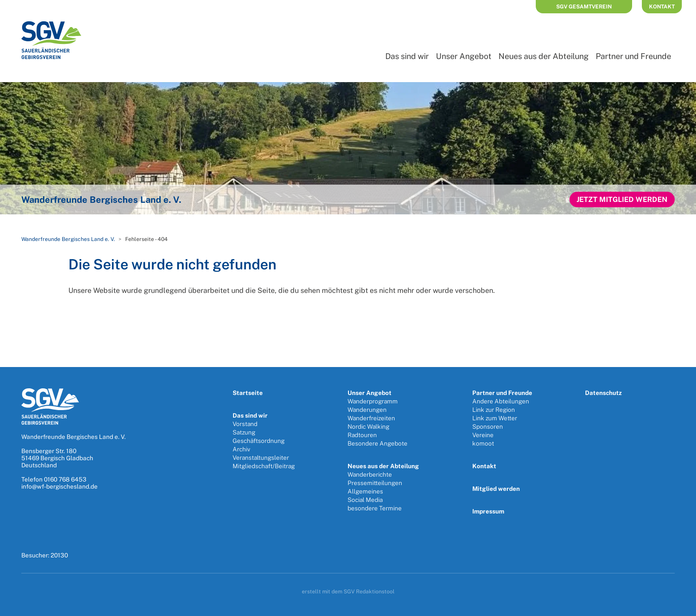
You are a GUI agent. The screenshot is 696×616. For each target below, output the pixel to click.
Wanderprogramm (373, 401)
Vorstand (245, 424)
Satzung (244, 432)
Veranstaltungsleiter (261, 458)
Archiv (241, 449)
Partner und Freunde (633, 56)
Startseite (248, 393)
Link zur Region (494, 410)
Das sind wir (407, 56)
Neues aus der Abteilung (544, 56)
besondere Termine (375, 508)
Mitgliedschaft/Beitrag (264, 466)
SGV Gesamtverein (584, 7)
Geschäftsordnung (259, 441)
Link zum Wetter (495, 418)
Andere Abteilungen (501, 401)
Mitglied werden (496, 489)
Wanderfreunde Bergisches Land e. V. (68, 239)
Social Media (365, 500)
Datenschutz (603, 393)
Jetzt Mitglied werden (622, 199)
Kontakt (662, 7)
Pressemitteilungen (375, 483)
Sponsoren (488, 426)
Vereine (483, 435)
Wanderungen (367, 410)
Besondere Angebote (378, 443)
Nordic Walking (368, 426)
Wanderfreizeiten (371, 418)
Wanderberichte (370, 474)
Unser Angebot (464, 56)
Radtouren (362, 435)
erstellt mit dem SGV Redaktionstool (348, 592)
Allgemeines (365, 491)
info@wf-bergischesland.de (59, 486)
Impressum (488, 511)
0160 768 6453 (65, 479)
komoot (483, 443)
